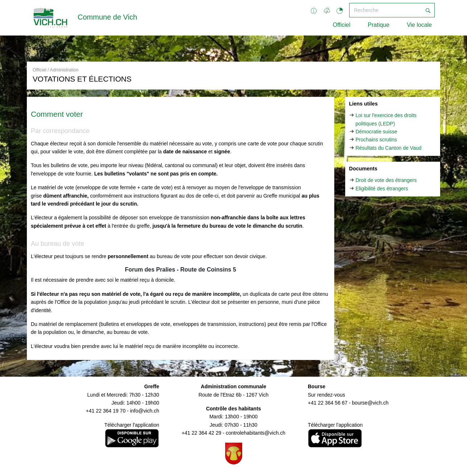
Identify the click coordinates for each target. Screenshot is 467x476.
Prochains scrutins (376, 140)
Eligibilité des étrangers (382, 189)
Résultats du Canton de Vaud (388, 148)
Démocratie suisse (376, 132)
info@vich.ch (145, 411)
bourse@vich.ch (370, 403)
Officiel (342, 25)
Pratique (379, 25)
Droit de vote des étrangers (386, 180)
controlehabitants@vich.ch (256, 433)
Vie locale (419, 25)
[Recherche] (385, 10)
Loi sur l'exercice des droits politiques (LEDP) (386, 119)
